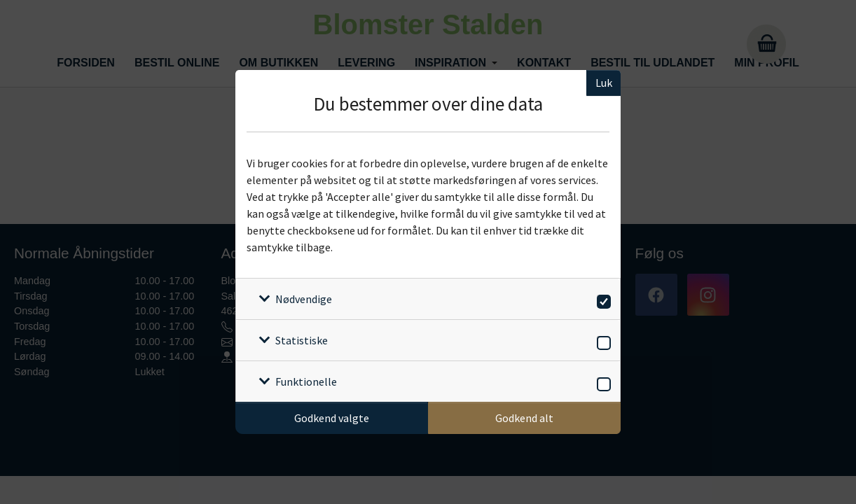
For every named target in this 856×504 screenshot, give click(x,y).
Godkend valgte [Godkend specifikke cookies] (332, 418)
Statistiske (302, 340)
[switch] (601, 299)
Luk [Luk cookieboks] (604, 83)
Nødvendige (304, 299)
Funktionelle (306, 381)
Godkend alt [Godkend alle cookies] (524, 418)
